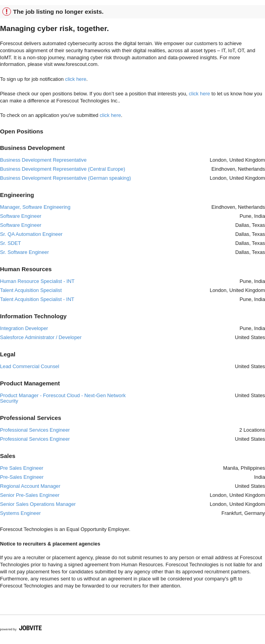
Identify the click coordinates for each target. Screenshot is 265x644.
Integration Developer (24, 328)
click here (76, 79)
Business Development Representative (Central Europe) (63, 169)
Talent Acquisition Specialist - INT (37, 299)
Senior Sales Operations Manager (38, 504)
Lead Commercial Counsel (30, 366)
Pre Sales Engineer (22, 468)
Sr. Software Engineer (24, 252)
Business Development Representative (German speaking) (66, 178)
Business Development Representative (43, 160)
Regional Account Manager (30, 486)
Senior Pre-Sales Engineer (30, 495)
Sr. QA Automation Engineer (31, 234)
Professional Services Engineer (35, 430)
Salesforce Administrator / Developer (41, 337)
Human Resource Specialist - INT (37, 281)
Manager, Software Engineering (35, 207)
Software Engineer (21, 216)
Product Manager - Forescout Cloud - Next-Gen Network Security (63, 398)
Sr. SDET (10, 243)
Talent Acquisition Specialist (31, 290)
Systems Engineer (20, 513)
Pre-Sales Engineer (22, 477)
